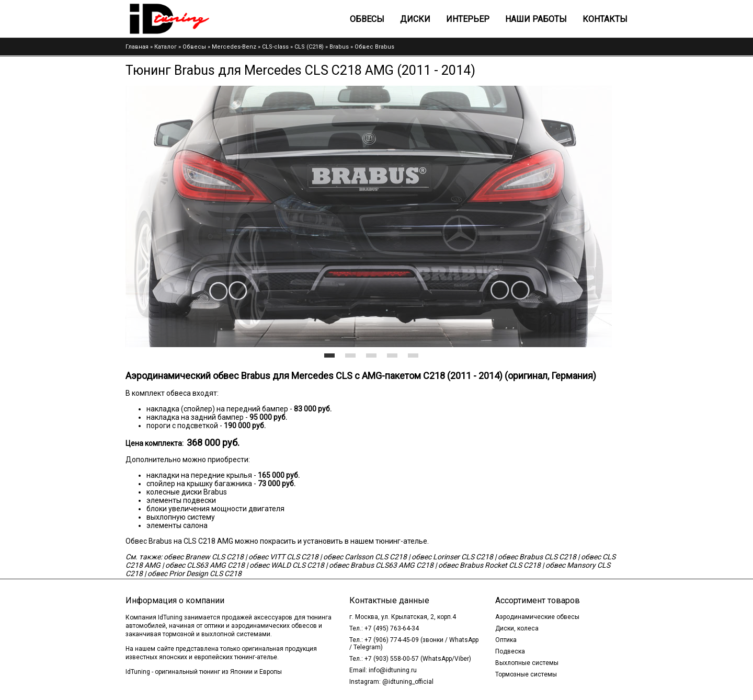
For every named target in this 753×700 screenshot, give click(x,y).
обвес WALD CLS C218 (287, 565)
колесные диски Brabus (187, 492)
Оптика (506, 640)
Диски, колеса (517, 628)
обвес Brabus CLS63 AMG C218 (381, 565)
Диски (415, 19)
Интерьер (468, 19)
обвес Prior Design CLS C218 (195, 573)
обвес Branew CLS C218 (204, 557)
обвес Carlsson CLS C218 (365, 557)
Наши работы (536, 19)
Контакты (605, 19)
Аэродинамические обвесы (537, 617)
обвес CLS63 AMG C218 (205, 565)
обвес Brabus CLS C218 (537, 557)
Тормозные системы (526, 674)
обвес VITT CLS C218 (283, 557)
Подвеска (510, 651)
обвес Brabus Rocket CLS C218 (489, 565)
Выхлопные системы (527, 663)
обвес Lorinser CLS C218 (452, 557)
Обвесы (367, 19)
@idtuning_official (408, 682)
